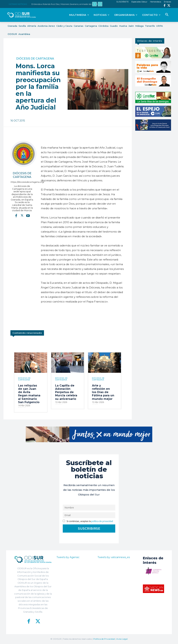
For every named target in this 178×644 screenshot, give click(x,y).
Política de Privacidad (104, 639)
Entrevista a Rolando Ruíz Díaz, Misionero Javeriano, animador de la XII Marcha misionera (72, 4)
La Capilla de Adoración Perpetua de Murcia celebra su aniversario (66, 392)
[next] (100, 4)
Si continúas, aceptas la (88, 521)
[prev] (94, 4)
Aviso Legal (122, 639)
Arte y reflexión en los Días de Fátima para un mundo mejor (103, 392)
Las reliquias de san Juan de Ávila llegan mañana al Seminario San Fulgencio (29, 394)
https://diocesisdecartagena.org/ (22, 182)
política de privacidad (102, 521)
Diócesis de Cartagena (35, 59)
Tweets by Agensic (68, 557)
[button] (167, 15)
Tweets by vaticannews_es (114, 557)
